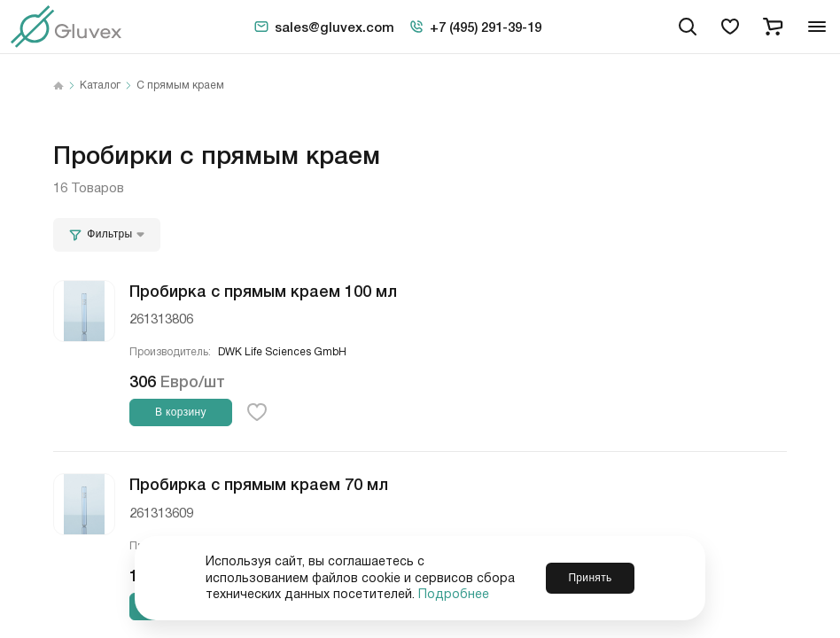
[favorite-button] (257, 412)
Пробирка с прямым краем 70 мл (259, 483)
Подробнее (454, 595)
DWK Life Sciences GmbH (282, 352)
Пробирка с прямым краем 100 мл (263, 290)
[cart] (773, 27)
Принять (590, 578)
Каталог (100, 86)
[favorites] (730, 27)
